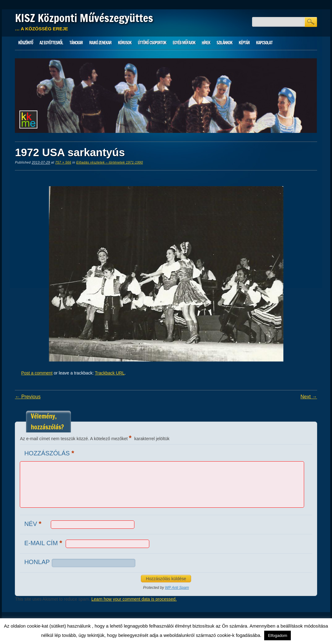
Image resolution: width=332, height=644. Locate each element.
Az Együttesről (51, 43)
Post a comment (37, 373)
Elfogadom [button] (277, 635)
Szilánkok (224, 43)
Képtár (244, 43)
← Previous (28, 397)
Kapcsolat (264, 43)
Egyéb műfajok (184, 43)
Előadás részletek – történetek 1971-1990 (109, 162)
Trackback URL (110, 373)
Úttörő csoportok (152, 43)
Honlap (37, 562)
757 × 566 (63, 162)
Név (33, 524)
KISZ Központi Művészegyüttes (84, 18)
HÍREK (206, 43)
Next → (309, 397)
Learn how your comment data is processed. (134, 599)
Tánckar (76, 43)
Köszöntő (26, 43)
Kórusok (125, 43)
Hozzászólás (50, 453)
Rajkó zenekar (100, 43)
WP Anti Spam (177, 588)
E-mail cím (44, 543)
